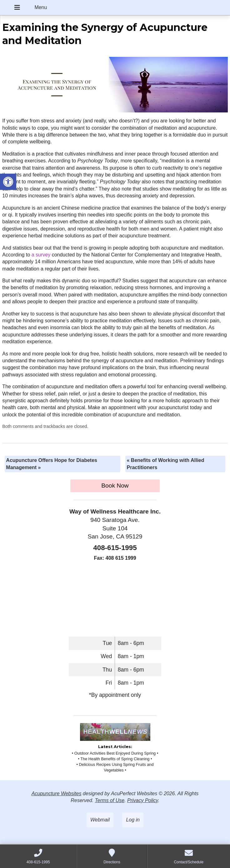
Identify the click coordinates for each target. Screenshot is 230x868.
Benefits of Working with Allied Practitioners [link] (165, 464)
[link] (8, 182)
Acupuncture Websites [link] (57, 794)
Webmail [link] (100, 820)
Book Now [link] (115, 486)
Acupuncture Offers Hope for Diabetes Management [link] (52, 464)
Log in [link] (133, 820)
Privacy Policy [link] (142, 800)
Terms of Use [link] (110, 800)
